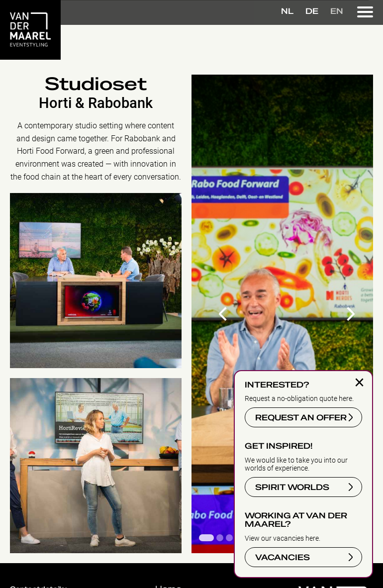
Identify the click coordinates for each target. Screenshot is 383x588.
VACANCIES (283, 558)
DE (312, 11)
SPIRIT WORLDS (292, 488)
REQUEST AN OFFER (301, 418)
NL (287, 11)
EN (337, 11)
